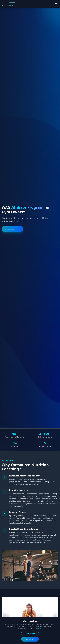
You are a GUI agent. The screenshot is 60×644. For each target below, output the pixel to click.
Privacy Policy (38, 628)
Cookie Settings (30, 633)
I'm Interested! (12, 229)
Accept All (30, 639)
